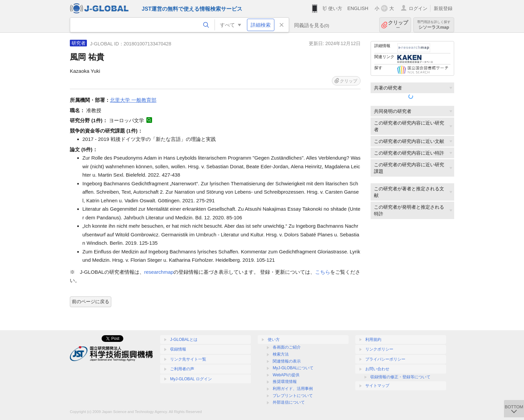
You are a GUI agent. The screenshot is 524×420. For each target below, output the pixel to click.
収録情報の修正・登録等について (400, 377)
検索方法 (281, 354)
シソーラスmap (434, 25)
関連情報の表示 (287, 361)
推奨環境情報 (285, 382)
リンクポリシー (379, 349)
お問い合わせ (377, 369)
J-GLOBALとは (184, 340)
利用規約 (373, 340)
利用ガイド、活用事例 (293, 389)
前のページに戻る (91, 301)
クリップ (398, 25)
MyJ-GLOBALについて (293, 368)
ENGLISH (358, 8)
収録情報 (178, 349)
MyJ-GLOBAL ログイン (191, 379)
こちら (323, 272)
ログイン (418, 8)
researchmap (159, 272)
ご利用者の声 (182, 369)
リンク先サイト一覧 (188, 359)
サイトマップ (377, 386)
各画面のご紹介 (287, 347)
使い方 (335, 8)
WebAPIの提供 (286, 375)
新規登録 (443, 8)
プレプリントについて (293, 396)
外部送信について (289, 402)
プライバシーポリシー (385, 359)
